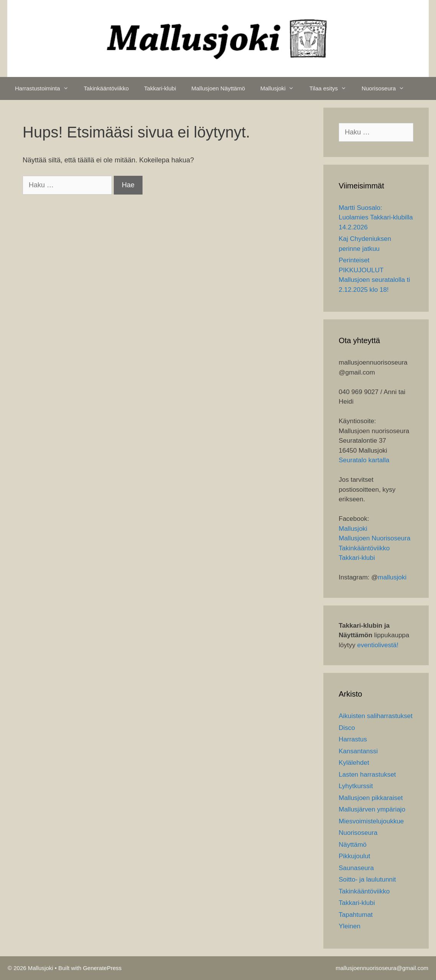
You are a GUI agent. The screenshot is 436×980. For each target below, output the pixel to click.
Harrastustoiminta (46, 88)
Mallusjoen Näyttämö (218, 88)
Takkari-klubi (160, 88)
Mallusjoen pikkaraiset (371, 798)
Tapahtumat (356, 915)
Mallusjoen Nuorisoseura (375, 538)
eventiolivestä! (378, 645)
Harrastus (353, 739)
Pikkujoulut (354, 856)
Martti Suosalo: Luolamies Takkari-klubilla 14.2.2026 (376, 218)
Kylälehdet (354, 763)
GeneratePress (102, 968)
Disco (347, 728)
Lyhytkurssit (356, 786)
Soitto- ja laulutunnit (367, 879)
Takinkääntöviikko (107, 88)
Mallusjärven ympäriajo (372, 809)
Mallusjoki (281, 88)
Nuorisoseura (387, 88)
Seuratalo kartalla (364, 460)
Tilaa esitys (331, 88)
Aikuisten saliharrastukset (376, 716)
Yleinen (350, 926)
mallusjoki (392, 577)
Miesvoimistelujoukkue (371, 821)
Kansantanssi (358, 751)
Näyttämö (353, 845)
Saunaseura (356, 868)
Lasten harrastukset (367, 775)
